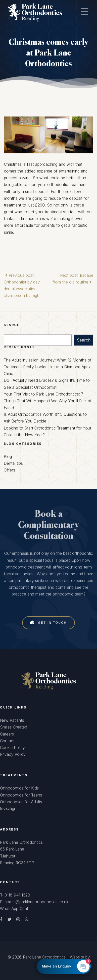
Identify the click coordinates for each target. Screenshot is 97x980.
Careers (7, 734)
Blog (8, 456)
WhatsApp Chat (14, 908)
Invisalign (8, 808)
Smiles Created (14, 727)
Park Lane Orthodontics (44, 957)
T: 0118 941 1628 (15, 895)
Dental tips (13, 463)
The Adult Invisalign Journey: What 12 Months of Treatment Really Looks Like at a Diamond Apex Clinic (48, 367)
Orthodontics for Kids (19, 788)
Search (84, 340)
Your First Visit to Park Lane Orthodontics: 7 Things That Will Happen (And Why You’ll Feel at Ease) (48, 401)
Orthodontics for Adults (21, 802)
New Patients (12, 720)
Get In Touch (49, 622)
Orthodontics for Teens (21, 795)
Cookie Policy (12, 747)
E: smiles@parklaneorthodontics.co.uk (34, 902)
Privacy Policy (13, 754)
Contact (7, 741)
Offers (9, 470)
